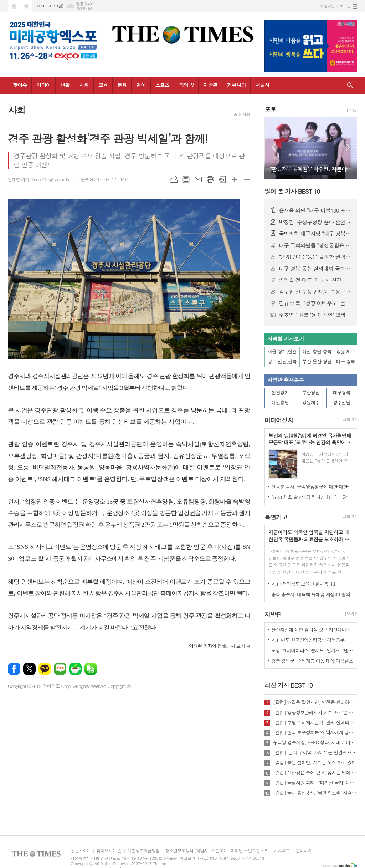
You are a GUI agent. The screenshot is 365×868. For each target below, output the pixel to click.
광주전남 (342, 402)
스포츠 (162, 85)
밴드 (91, 669)
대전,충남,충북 (317, 351)
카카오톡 (45, 669)
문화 (122, 85)
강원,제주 (346, 351)
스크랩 (222, 179)
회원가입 (327, 6)
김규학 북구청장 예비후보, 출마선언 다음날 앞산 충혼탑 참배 (315, 303)
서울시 (262, 85)
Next (348, 147)
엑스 (29, 669)
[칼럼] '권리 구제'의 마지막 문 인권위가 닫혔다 (315, 752)
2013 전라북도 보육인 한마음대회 (304, 584)
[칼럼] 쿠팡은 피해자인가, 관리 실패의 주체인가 (315, 723)
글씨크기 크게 (235, 179)
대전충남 (280, 402)
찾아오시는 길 (109, 851)
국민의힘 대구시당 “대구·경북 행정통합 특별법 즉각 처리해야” (315, 234)
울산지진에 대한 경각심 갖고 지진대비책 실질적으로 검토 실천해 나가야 (312, 630)
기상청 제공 (84, 8)
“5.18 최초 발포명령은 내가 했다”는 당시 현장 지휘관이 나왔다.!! (312, 497)
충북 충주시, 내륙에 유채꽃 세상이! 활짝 (311, 594)
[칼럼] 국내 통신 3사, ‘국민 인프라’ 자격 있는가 (315, 793)
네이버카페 (75, 669)
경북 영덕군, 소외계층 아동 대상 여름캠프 (312, 661)
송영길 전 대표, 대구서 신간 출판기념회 (315, 280)
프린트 (210, 179)
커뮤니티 (237, 85)
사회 (84, 85)
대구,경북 (346, 361)
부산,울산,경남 (317, 361)
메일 (198, 179)
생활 (65, 85)
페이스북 (14, 669)
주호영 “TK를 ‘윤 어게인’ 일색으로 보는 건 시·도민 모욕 (315, 315)
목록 (186, 179)
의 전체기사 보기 (217, 646)
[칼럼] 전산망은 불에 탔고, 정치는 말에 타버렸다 (315, 773)
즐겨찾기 (26, 6)
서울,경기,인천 (282, 351)
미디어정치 (279, 420)
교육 (103, 85)
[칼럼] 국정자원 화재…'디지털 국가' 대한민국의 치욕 (315, 783)
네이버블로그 (60, 669)
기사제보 (282, 851)
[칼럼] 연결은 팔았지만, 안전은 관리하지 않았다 (315, 702)
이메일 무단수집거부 (249, 851)
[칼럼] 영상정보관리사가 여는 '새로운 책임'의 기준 (315, 713)
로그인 (345, 6)
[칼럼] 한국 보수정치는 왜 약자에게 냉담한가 (315, 732)
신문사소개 (81, 851)
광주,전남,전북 (282, 361)
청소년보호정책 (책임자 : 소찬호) (195, 851)
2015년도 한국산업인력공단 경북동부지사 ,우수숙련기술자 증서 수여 (312, 640)
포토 (270, 109)
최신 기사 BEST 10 (289, 685)
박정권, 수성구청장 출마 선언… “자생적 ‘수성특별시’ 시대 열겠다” (315, 222)
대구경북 (342, 392)
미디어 (43, 85)
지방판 (210, 85)
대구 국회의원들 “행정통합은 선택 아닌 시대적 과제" (315, 245)
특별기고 (276, 517)
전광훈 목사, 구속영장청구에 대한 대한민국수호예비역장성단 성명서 (312, 487)
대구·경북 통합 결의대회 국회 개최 (315, 269)
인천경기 (280, 392)
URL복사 (174, 179)
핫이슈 (20, 85)
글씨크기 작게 (247, 179)
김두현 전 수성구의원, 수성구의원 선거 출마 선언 (315, 292)
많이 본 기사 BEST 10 (292, 191)
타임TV (186, 85)
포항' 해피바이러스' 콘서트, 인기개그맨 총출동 (312, 650)
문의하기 (304, 851)
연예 (141, 85)
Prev (274, 147)
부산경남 (311, 392)
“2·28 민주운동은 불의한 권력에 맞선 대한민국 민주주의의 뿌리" (315, 257)
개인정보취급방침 (143, 851)
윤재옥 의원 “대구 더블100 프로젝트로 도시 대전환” (315, 210)
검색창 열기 (350, 85)
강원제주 (311, 402)
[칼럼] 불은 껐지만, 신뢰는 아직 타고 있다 (314, 763)
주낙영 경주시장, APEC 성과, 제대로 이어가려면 (315, 742)
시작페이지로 (14, 6)
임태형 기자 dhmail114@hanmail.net (41, 179)
